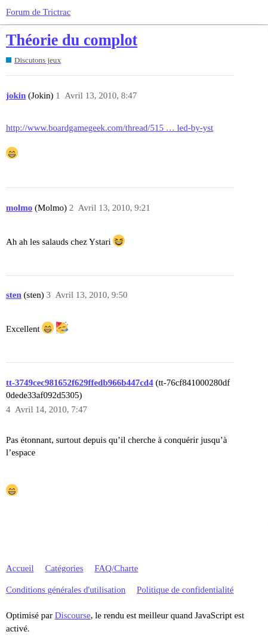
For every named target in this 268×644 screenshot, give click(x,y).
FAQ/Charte (116, 568)
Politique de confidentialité (185, 590)
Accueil (20, 568)
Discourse (73, 615)
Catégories (64, 568)
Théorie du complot (72, 40)
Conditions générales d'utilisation (66, 590)
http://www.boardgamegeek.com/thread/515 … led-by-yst (110, 128)
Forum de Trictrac (38, 12)
